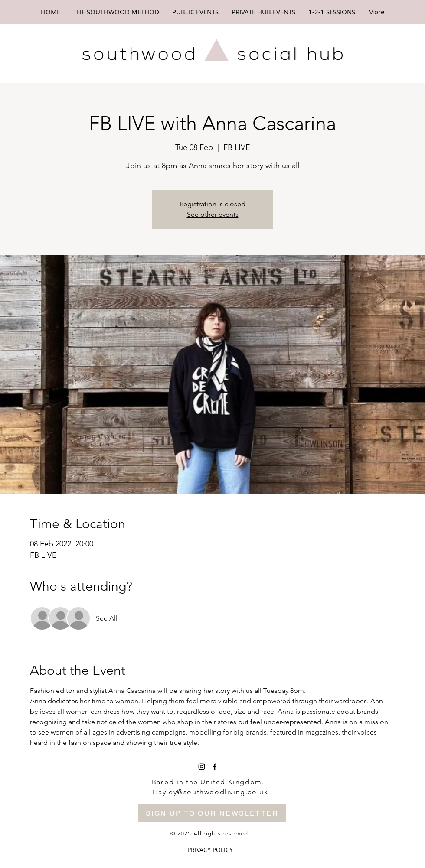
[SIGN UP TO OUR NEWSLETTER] (212, 813)
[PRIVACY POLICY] (210, 850)
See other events (213, 214)
